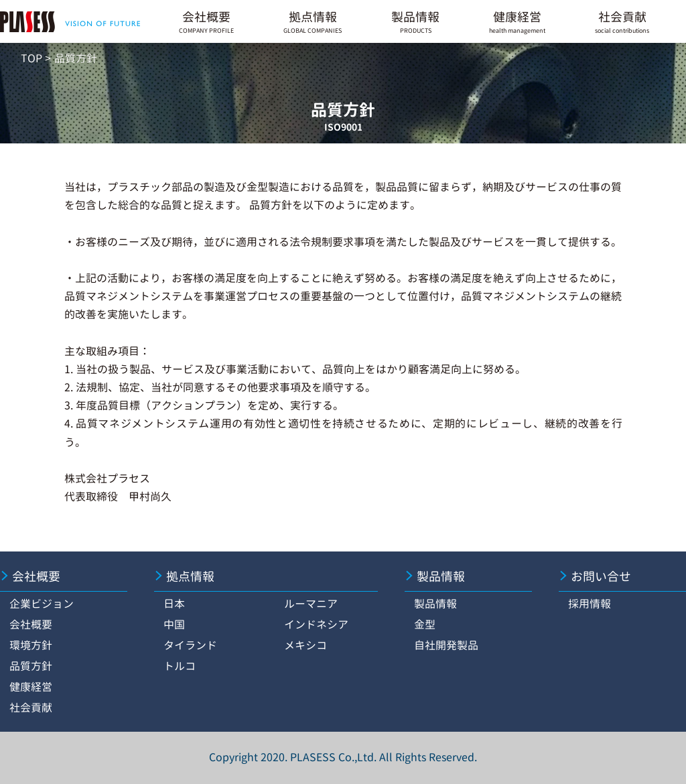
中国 (174, 625)
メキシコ (305, 645)
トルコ (180, 666)
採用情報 (590, 604)
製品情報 (415, 22)
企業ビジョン (42, 604)
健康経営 (517, 22)
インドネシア (316, 625)
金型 (425, 625)
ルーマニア (311, 604)
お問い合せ (601, 577)
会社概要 (206, 22)
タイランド (190, 645)
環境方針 (31, 645)
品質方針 (31, 666)
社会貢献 (622, 22)
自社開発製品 (446, 645)
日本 (174, 604)
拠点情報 (313, 22)
